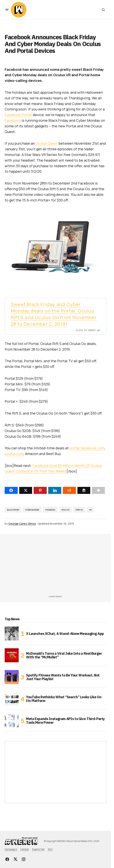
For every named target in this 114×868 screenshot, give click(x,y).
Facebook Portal (18, 115)
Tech (50, 849)
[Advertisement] (59, 566)
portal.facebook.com (87, 448)
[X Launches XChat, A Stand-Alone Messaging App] (12, 633)
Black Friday (13, 510)
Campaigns (11, 849)
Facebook (13, 120)
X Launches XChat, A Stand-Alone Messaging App (65, 634)
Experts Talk (38, 849)
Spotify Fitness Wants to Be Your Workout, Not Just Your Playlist (63, 677)
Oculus (65, 510)
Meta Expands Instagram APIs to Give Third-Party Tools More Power (65, 721)
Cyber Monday (32, 510)
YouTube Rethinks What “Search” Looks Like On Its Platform (64, 699)
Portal (79, 510)
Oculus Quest (47, 143)
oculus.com (14, 454)
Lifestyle (25, 849)
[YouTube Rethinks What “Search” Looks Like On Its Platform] (12, 699)
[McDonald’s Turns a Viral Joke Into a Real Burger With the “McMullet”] (12, 655)
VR (90, 510)
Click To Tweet (86, 330)
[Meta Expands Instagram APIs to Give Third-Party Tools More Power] (12, 721)
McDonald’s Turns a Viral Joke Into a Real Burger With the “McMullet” (64, 655)
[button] (7, 10)
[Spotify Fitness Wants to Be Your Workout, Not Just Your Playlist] (12, 677)
